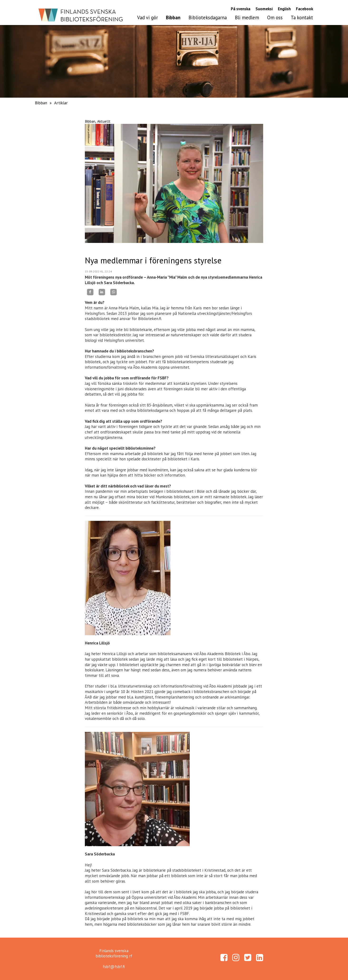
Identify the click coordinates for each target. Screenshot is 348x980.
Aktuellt (104, 121)
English (284, 9)
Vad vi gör (147, 18)
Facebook (304, 9)
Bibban (173, 18)
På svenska (241, 9)
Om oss (275, 18)
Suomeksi (264, 9)
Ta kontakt (302, 18)
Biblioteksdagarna (208, 18)
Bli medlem (247, 18)
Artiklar (61, 103)
